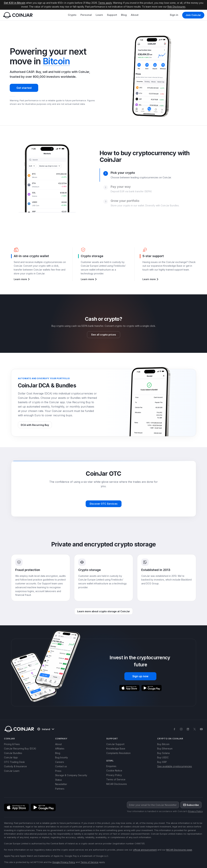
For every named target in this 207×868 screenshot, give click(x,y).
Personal (86, 15)
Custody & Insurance (15, 766)
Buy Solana (163, 753)
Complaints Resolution (118, 753)
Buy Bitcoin (163, 744)
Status (58, 780)
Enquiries (111, 766)
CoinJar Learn (12, 771)
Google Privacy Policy (64, 862)
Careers (60, 762)
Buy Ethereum (165, 749)
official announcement (145, 850)
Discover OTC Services (104, 504)
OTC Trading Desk (14, 762)
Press (58, 771)
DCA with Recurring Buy (35, 425)
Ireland (46, 729)
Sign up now (140, 676)
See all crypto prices (104, 335)
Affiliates (60, 749)
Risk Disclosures (176, 7)
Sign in (174, 15)
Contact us (61, 766)
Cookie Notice (114, 771)
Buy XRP (162, 762)
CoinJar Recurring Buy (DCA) (20, 749)
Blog (124, 15)
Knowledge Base (116, 749)
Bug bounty (62, 757)
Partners (60, 789)
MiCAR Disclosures (117, 784)
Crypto (72, 15)
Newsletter (61, 784)
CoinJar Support (115, 744)
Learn (99, 15)
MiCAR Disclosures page (179, 850)
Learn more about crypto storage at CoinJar (104, 611)
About (135, 15)
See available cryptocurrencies (175, 766)
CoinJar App (11, 757)
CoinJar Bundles (13, 753)
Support (112, 15)
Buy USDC (163, 757)
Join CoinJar (193, 15)
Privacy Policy (114, 775)
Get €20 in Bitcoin (15, 3)
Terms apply (105, 3)
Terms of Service (116, 779)
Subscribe (191, 805)
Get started (24, 88)
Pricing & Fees (12, 744)
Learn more (22, 279)
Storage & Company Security (71, 775)
